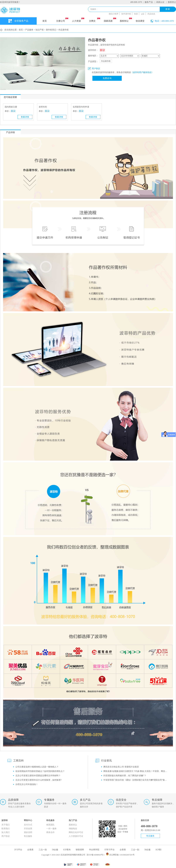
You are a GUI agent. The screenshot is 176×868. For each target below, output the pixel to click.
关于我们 (6, 825)
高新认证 (160, 2)
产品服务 (29, 30)
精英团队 (50, 825)
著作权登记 (51, 30)
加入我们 (6, 832)
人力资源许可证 (76, 836)
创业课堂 (140, 21)
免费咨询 (107, 78)
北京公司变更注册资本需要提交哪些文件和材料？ (38, 776)
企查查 (32, 850)
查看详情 (25, 117)
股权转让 (172, 2)
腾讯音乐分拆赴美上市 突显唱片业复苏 (121, 767)
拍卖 (136, 14)
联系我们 (6, 829)
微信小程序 (114, 14)
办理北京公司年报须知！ (27, 784)
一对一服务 (51, 829)
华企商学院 (96, 850)
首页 (45, 21)
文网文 (95, 20)
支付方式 (28, 825)
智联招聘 (81, 850)
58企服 (56, 850)
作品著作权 (106, 61)
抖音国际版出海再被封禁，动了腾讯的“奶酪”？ (125, 776)
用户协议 (6, 836)
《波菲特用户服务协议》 (142, 72)
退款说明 (28, 832)
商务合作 (50, 832)
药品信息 (151, 14)
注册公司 (62, 20)
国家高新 (110, 20)
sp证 (143, 14)
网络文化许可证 (76, 832)
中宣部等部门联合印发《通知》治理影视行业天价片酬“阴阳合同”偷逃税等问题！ (136, 780)
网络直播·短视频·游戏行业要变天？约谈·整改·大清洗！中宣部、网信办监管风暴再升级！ (136, 771)
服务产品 (149, 2)
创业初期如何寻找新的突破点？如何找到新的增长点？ (40, 771)
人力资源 (78, 20)
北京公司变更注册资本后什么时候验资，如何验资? (38, 780)
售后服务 (28, 836)
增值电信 (73, 829)
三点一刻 (44, 850)
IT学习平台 (19, 850)
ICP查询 (68, 850)
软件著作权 (126, 14)
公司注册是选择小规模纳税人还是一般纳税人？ (37, 767)
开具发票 (28, 829)
